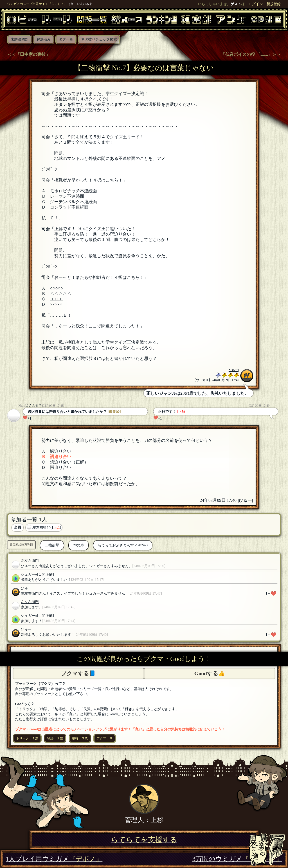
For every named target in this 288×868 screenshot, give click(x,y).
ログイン (256, 4)
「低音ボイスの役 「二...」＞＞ (251, 54)
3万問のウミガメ (237, 859)
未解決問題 (20, 39)
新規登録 (274, 4)
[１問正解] (46, 574)
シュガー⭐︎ (29, 574)
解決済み (44, 39)
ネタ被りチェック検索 (99, 39)
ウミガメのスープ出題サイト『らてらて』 (37, 4)
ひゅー (233, 370)
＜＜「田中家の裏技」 (29, 54)
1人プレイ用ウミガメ (54, 859)
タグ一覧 (66, 39)
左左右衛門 (34, 406)
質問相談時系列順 (21, 545)
